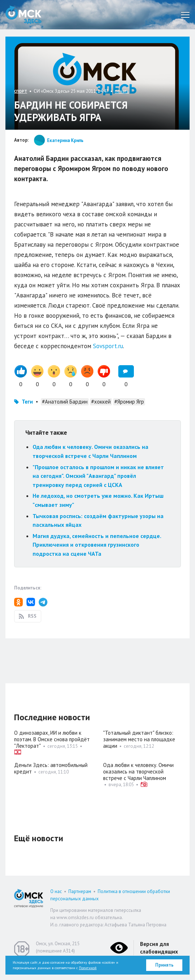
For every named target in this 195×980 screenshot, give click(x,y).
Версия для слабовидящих (159, 948)
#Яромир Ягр (129, 402)
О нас (56, 891)
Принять (164, 965)
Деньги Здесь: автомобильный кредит (51, 768)
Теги (27, 402)
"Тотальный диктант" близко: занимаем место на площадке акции (139, 739)
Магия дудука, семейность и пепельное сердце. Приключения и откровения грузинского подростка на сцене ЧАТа (97, 545)
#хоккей (101, 402)
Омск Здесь (24, 15)
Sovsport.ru (108, 346)
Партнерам (80, 891)
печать (122, 91)
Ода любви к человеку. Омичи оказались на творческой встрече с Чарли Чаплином (138, 772)
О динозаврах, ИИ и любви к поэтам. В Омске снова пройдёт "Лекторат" (52, 739)
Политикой (88, 968)
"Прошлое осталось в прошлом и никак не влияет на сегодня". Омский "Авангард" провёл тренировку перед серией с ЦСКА (98, 476)
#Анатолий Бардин (65, 402)
